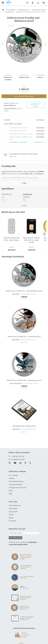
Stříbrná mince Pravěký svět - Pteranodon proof (24, 337)
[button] (5, 44)
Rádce (11, 491)
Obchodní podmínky (16, 484)
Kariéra (11, 515)
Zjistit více (13, 157)
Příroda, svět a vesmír (39, 10)
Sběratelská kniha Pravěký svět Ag (24, 426)
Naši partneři (13, 512)
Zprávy (11, 518)
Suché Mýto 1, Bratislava (18, 142)
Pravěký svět (9, 12)
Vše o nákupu (13, 475)
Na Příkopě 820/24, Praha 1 (19, 128)
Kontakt (11, 478)
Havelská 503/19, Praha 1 (18, 131)
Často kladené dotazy (16, 481)
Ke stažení (12, 521)
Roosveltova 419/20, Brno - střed (21, 134)
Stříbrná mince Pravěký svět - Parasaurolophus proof (24, 291)
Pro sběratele (11, 10)
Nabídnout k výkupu (35, 105)
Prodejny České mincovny (18, 487)
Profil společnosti (15, 505)
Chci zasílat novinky (15, 538)
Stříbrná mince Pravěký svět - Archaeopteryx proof (24, 380)
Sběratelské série (23, 10)
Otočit (11, 27)
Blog (10, 494)
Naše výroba (13, 509)
